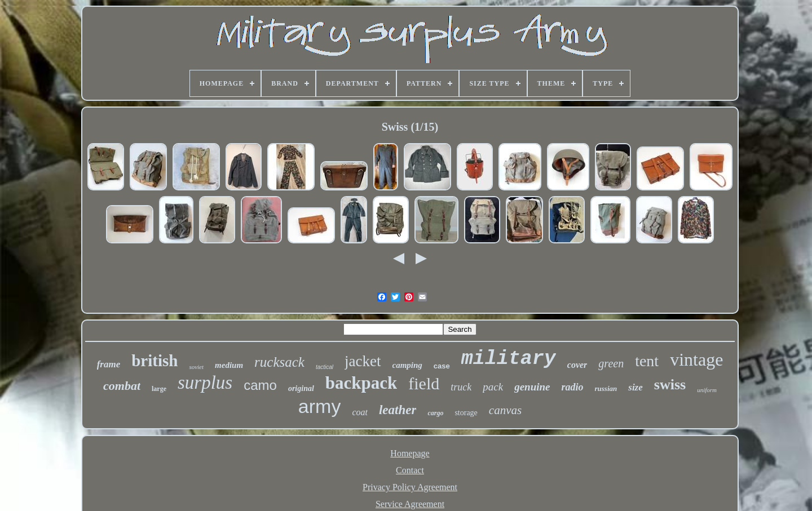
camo (260, 385)
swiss (670, 385)
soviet (196, 367)
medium (229, 365)
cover (577, 365)
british (155, 361)
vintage (696, 359)
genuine (532, 387)
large (159, 389)
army (320, 406)
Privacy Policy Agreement (410, 487)
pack (493, 387)
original (301, 388)
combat (122, 386)
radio (573, 387)
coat (360, 412)
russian (606, 388)
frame (109, 364)
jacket (363, 361)
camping (407, 365)
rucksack (279, 362)
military (509, 359)
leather (398, 410)
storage (466, 413)
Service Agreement (410, 504)
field (424, 383)
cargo (435, 413)
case (442, 366)
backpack (361, 383)
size (636, 387)
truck (461, 387)
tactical (325, 367)
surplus (205, 383)
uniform (707, 390)
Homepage (410, 453)
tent (647, 361)
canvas (505, 410)
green (611, 363)
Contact (410, 470)
